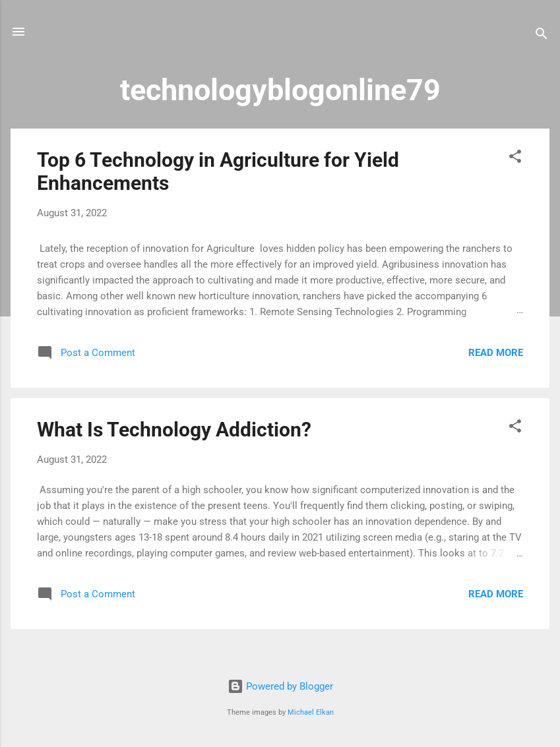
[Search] (542, 36)
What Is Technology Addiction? (174, 430)
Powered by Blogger (280, 686)
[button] (515, 159)
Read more (496, 353)
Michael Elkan (311, 712)
